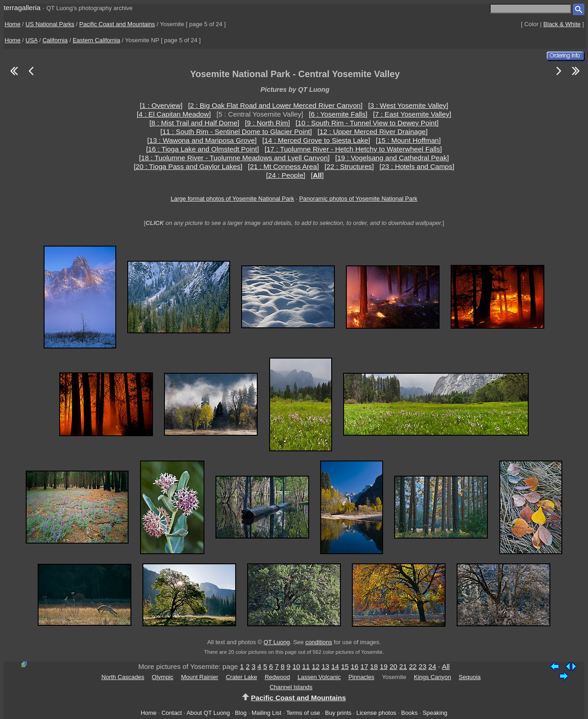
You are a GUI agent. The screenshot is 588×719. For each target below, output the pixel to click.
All (446, 666)
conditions (319, 642)
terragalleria (22, 8)
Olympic (163, 677)
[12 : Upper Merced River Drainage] (373, 132)
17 (364, 666)
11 (306, 666)
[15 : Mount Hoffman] (408, 140)
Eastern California (96, 40)
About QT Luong (208, 713)
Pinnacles (361, 677)
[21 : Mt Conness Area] (284, 166)
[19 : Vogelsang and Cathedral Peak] (392, 158)
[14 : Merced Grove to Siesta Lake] (316, 140)
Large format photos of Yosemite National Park (233, 199)
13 (325, 666)
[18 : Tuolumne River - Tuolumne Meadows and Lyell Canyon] (235, 158)
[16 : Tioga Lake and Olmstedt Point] (203, 149)
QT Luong (277, 642)
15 (345, 666)
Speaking (435, 713)
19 (384, 666)
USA (32, 40)
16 (354, 666)
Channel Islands (291, 687)
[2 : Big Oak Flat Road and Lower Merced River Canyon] (275, 105)
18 (374, 666)
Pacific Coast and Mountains (117, 24)
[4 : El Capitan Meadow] (174, 114)
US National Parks (50, 24)
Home (13, 24)
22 (413, 666)
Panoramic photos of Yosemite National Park (358, 199)
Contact (171, 713)
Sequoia (470, 677)
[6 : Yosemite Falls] (338, 114)
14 (335, 666)
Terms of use (303, 713)
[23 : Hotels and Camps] (417, 166)
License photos (376, 713)
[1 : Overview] (161, 105)
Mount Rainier (200, 677)
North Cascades (123, 677)
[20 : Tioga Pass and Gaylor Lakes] (188, 166)
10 (296, 666)
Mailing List (267, 713)
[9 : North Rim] (267, 123)
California (55, 40)
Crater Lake (242, 677)
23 (422, 666)
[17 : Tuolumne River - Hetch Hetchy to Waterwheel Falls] (353, 149)
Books (409, 713)
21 (403, 666)
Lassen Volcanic (319, 677)
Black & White (562, 24)
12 (316, 666)
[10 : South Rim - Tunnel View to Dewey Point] (367, 123)
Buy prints (338, 713)
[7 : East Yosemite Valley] (412, 114)
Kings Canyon (433, 677)
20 (393, 666)
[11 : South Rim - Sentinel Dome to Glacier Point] (236, 132)
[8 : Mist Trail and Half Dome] (194, 123)
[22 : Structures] (349, 166)
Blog (241, 713)
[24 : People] (286, 175)
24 (432, 666)
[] (317, 175)
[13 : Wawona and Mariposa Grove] (202, 140)
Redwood (277, 677)
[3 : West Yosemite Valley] (408, 105)
